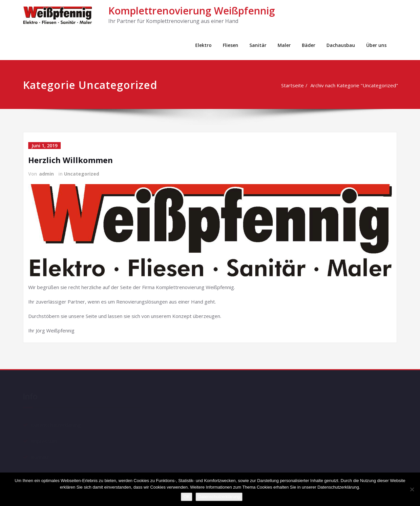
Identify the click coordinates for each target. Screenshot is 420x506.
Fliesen (231, 45)
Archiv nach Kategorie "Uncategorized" (355, 85)
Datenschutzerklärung (219, 497)
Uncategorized (82, 174)
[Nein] (412, 489)
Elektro (203, 45)
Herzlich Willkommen (71, 160)
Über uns (376, 45)
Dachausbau (341, 45)
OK (187, 497)
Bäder (309, 45)
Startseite (293, 85)
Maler (284, 45)
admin (46, 174)
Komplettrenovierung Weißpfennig (192, 11)
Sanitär (258, 45)
